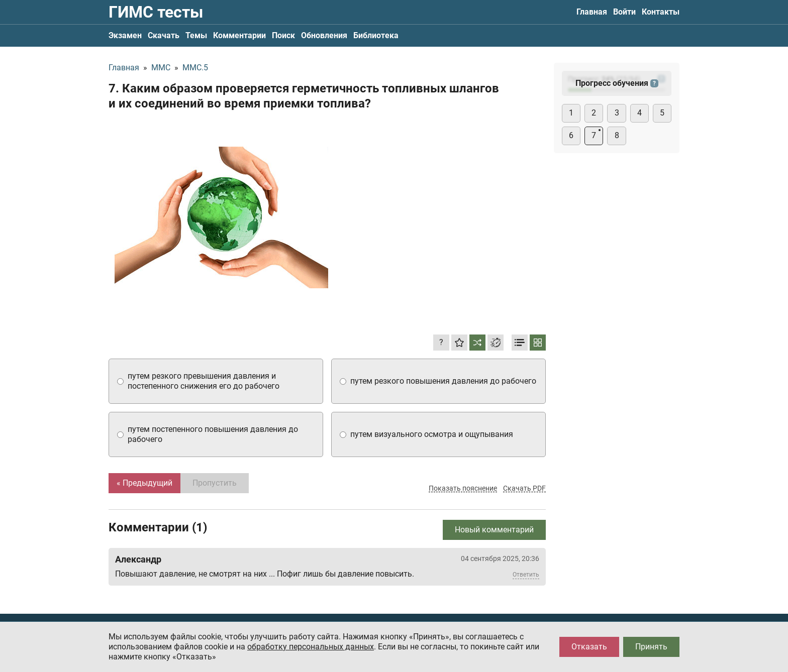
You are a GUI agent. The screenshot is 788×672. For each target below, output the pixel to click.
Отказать (589, 647)
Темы (196, 35)
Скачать (164, 35)
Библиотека (376, 35)
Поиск (283, 35)
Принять (651, 647)
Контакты (661, 12)
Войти (624, 12)
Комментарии (239, 35)
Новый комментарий (494, 530)
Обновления (324, 35)
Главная (592, 12)
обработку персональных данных (311, 647)
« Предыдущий (144, 483)
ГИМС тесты (156, 12)
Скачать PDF (524, 488)
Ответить (526, 575)
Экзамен (125, 35)
